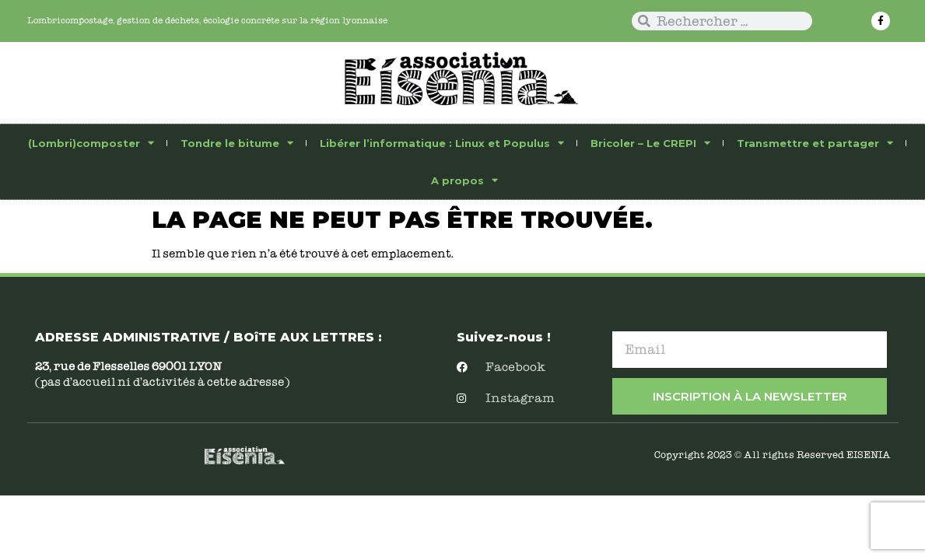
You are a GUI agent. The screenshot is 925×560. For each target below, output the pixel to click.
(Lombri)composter (91, 143)
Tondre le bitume (237, 143)
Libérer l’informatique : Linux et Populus (442, 143)
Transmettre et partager (815, 143)
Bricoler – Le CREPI (650, 143)
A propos (464, 180)
